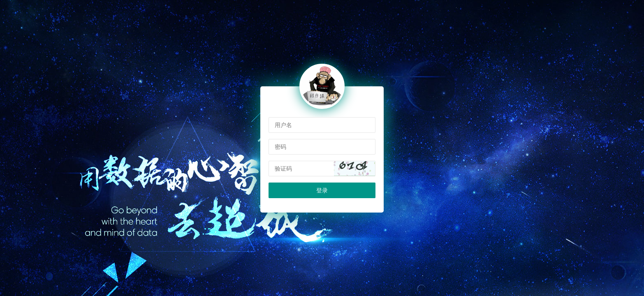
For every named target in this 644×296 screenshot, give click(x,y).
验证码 (283, 169)
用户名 (283, 125)
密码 (280, 147)
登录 (322, 190)
